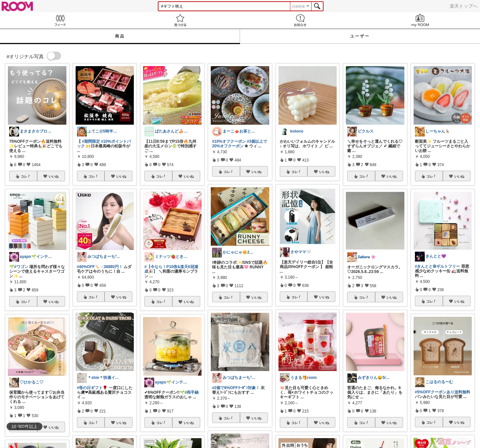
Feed (60, 20)
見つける (180, 20)
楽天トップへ (464, 6)
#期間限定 (91, 141)
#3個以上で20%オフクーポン (240, 144)
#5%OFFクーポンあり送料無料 (443, 392)
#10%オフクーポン (229, 141)
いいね (54, 176)
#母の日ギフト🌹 (92, 388)
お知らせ (300, 20)
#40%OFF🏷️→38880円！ (100, 267)
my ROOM (420, 20)
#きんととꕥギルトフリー (438, 266)
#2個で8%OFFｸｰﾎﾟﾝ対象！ (236, 388)
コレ (26, 176)
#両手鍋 (192, 392)
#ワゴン (21, 267)
